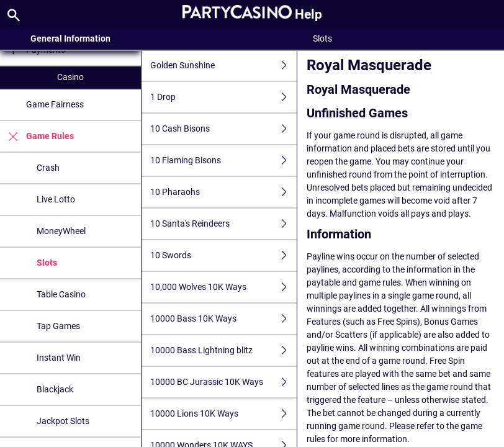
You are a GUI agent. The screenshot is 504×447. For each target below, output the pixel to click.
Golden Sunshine (223, 65)
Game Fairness (55, 104)
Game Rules (37, 136)
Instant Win (59, 358)
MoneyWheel (61, 231)
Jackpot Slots (63, 421)
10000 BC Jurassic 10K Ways (223, 382)
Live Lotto (56, 199)
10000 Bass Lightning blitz (223, 350)
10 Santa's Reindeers (223, 224)
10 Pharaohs (223, 192)
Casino (70, 77)
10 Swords (223, 255)
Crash (48, 168)
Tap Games (58, 326)
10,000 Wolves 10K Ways (223, 287)
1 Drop (223, 97)
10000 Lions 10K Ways (223, 414)
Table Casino (61, 294)
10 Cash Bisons (223, 129)
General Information (70, 38)
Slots (47, 263)
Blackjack (55, 389)
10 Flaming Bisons (223, 160)
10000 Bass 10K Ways (223, 319)
